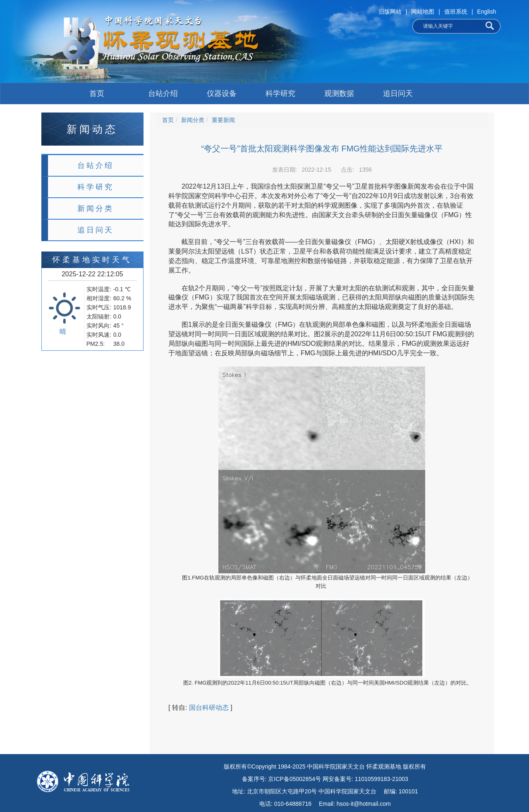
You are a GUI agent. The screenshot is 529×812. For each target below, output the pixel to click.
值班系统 (456, 12)
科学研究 (280, 93)
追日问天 (398, 93)
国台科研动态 (209, 708)
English (487, 12)
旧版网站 (390, 12)
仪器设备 (222, 93)
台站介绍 (163, 93)
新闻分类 (96, 208)
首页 (97, 93)
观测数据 (339, 93)
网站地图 (423, 12)
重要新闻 (223, 120)
